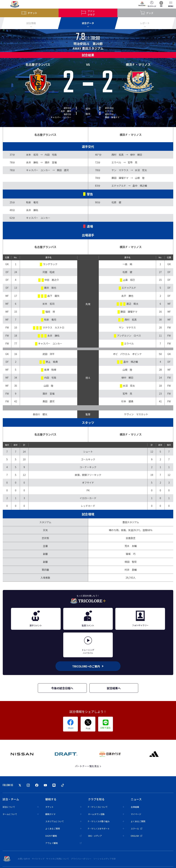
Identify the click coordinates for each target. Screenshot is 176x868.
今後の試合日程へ (62, 688)
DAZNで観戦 (64, 836)
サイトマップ (38, 859)
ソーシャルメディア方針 (105, 859)
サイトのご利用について (58, 859)
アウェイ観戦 (64, 843)
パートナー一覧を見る (88, 766)
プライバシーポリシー (81, 859)
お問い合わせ (24, 859)
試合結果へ (114, 688)
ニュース (136, 799)
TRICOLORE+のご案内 (88, 666)
